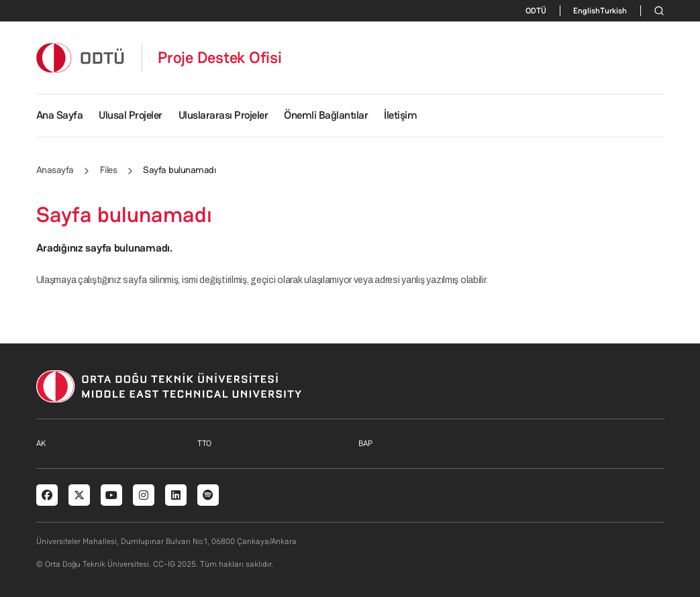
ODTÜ (536, 11)
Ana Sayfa (60, 115)
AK (41, 443)
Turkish (613, 11)
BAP (365, 443)
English (587, 11)
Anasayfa (55, 170)
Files (109, 170)
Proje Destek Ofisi (220, 58)
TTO (204, 443)
